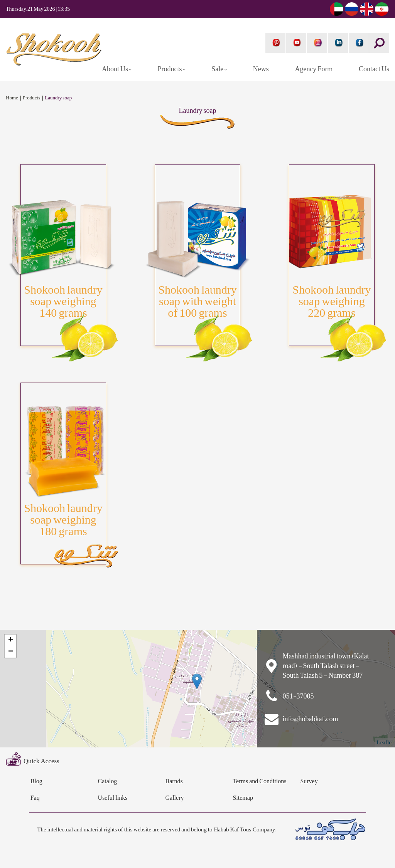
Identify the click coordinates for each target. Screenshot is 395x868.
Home (12, 98)
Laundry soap (58, 98)
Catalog (108, 782)
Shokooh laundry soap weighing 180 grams (63, 520)
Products (170, 69)
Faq (35, 798)
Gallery (175, 798)
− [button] (11, 652)
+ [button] (11, 640)
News (261, 69)
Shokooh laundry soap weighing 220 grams (332, 301)
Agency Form (314, 69)
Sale (218, 69)
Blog (36, 782)
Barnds (174, 782)
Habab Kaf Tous (232, 830)
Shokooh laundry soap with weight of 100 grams (197, 301)
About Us (116, 69)
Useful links (113, 798)
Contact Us (374, 69)
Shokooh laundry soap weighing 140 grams (63, 301)
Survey (309, 782)
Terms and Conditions (259, 782)
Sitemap (243, 798)
